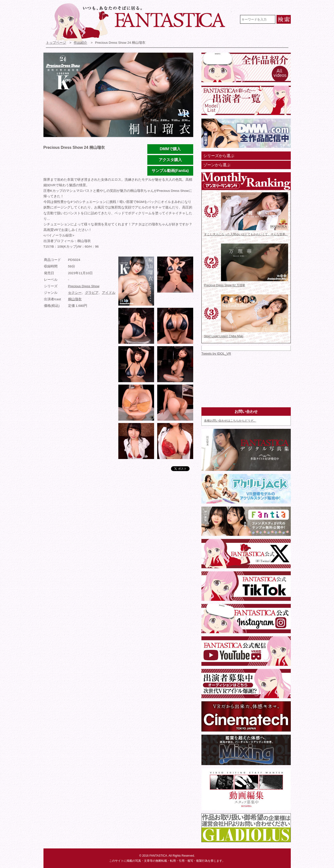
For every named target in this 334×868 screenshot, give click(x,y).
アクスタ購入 (170, 160)
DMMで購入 (170, 149)
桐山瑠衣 (75, 299)
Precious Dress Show (84, 286)
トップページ (56, 43)
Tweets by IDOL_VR (216, 354)
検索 (284, 19)
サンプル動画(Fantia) (170, 171)
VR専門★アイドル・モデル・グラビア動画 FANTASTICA (141, 22)
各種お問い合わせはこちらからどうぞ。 (230, 421)
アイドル (109, 293)
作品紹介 (80, 43)
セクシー (75, 293)
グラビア (92, 293)
